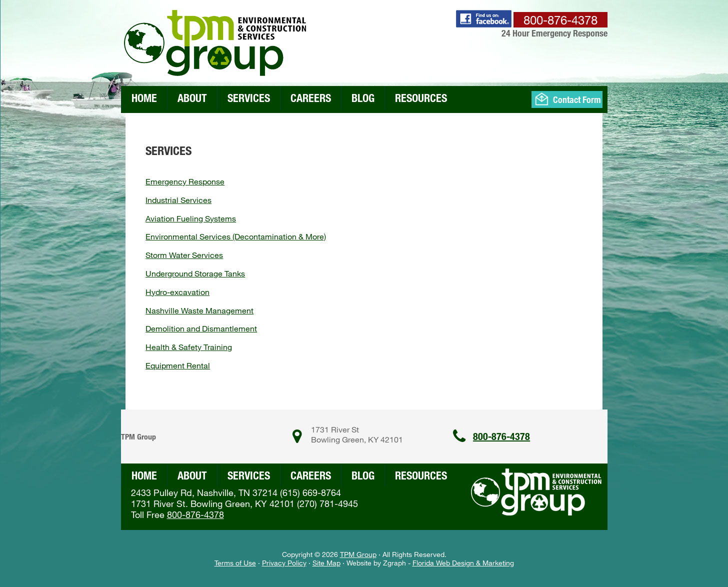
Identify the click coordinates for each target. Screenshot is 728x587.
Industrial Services (178, 200)
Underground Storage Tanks (195, 273)
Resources (421, 98)
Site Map (326, 563)
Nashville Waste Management (199, 310)
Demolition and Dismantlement (201, 328)
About (192, 98)
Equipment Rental (178, 365)
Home (144, 98)
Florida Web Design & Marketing (463, 563)
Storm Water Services (184, 255)
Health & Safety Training (189, 347)
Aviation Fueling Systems (191, 218)
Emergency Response (185, 181)
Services (249, 98)
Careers (311, 98)
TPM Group (358, 554)
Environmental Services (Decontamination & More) (236, 236)
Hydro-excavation (177, 292)
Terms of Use (235, 563)
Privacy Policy (284, 563)
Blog (363, 98)
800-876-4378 (501, 436)
